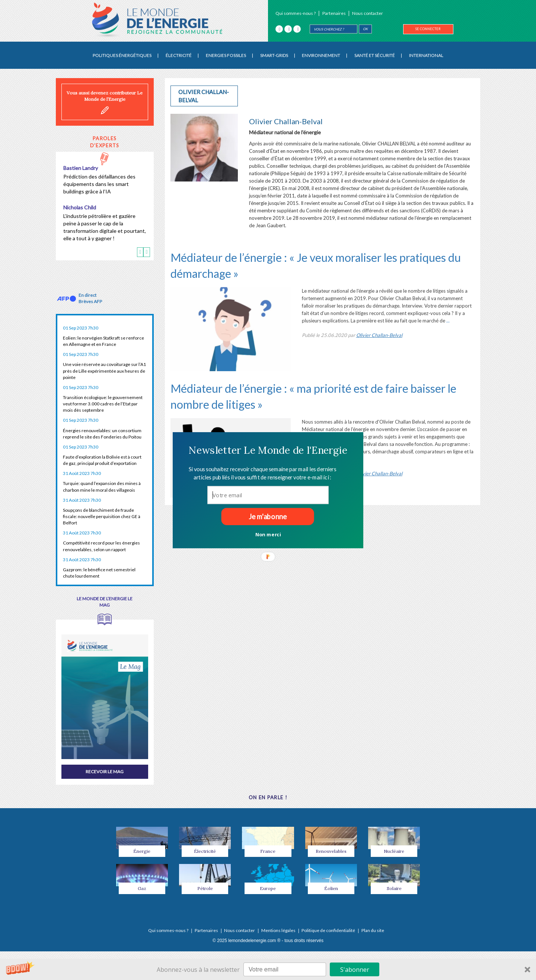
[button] (268, 450)
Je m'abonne (268, 516)
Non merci (268, 534)
